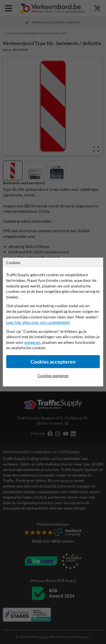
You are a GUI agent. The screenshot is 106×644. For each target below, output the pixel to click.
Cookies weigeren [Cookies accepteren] (53, 376)
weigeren (32, 342)
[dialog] (53, 322)
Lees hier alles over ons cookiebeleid (38, 322)
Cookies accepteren (53, 362)
